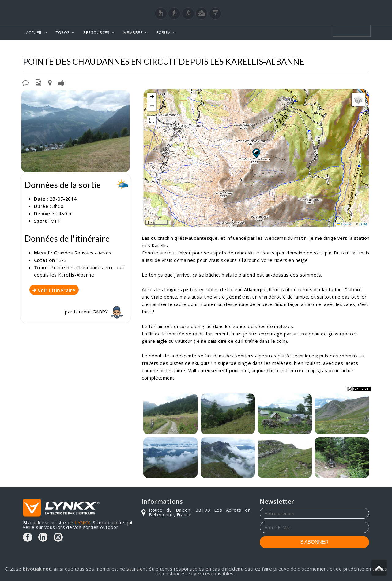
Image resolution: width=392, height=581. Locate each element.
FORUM (164, 32)
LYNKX (83, 522)
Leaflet (345, 224)
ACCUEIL (34, 32)
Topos (125, 49)
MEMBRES (133, 32)
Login (339, 6)
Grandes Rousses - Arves (171, 49)
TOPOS (63, 32)
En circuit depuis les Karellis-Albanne (321, 49)
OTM (363, 224)
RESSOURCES (96, 32)
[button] (256, 153)
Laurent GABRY (99, 312)
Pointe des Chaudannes (238, 49)
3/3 (63, 260)
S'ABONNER (314, 542)
